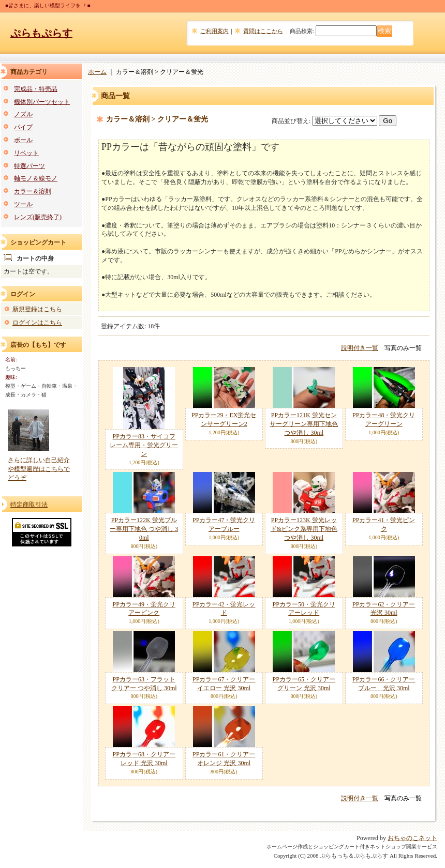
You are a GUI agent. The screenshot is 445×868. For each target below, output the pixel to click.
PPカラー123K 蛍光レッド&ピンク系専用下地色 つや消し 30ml (304, 529)
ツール (23, 204)
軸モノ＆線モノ (36, 178)
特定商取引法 (29, 505)
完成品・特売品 (36, 89)
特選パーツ (29, 166)
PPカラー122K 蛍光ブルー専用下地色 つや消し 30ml (144, 529)
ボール (23, 140)
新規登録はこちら (37, 309)
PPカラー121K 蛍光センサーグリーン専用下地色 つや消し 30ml (304, 424)
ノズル (23, 114)
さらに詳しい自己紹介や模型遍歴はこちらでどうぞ (39, 469)
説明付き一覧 (360, 348)
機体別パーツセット (42, 102)
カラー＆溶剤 (33, 191)
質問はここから (263, 31)
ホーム (97, 72)
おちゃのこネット (412, 838)
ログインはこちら (37, 323)
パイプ (23, 127)
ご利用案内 (214, 31)
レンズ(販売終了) (38, 217)
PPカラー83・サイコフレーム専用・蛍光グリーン (144, 445)
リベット (26, 153)
